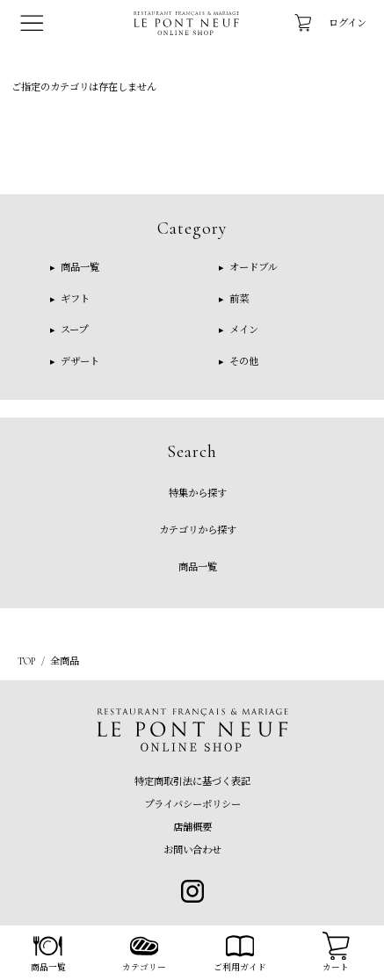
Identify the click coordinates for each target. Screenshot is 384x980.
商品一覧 (79, 267)
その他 (243, 361)
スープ (73, 330)
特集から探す (198, 493)
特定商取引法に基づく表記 (192, 781)
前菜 (238, 299)
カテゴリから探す (198, 530)
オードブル (252, 267)
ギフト (74, 299)
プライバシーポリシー (192, 804)
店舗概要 (192, 827)
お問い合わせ (192, 850)
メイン (243, 330)
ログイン (348, 23)
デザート (79, 361)
